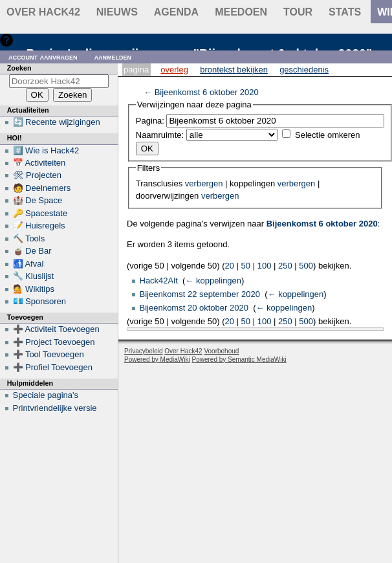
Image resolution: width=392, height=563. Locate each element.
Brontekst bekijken (234, 70)
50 (246, 266)
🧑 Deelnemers (42, 188)
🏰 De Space (38, 200)
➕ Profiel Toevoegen (53, 367)
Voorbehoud (221, 351)
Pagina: (150, 121)
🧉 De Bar (32, 251)
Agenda (176, 12)
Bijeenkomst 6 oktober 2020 (207, 92)
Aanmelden (113, 57)
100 (265, 266)
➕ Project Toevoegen (54, 342)
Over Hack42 (43, 12)
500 (306, 266)
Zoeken (19, 68)
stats (345, 12)
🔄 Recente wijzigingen (57, 122)
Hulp (25, 40)
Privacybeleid (143, 351)
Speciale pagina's (46, 395)
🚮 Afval (28, 264)
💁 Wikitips (34, 289)
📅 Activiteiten (39, 163)
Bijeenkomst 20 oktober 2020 (194, 308)
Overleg (174, 70)
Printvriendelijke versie (55, 408)
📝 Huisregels (39, 226)
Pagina (136, 70)
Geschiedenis (304, 70)
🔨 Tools (29, 238)
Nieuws (117, 12)
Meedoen (241, 12)
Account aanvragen (43, 57)
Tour (298, 12)
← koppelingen (213, 281)
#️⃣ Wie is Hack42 (46, 150)
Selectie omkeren (327, 135)
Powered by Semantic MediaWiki (239, 359)
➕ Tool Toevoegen (49, 354)
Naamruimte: (160, 135)
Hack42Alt (159, 281)
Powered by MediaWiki (157, 359)
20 (230, 266)
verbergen (204, 183)
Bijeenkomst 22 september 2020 (200, 294)
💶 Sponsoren (40, 301)
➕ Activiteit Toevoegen (56, 329)
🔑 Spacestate (40, 213)
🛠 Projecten (38, 175)
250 (285, 266)
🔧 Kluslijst (34, 276)
